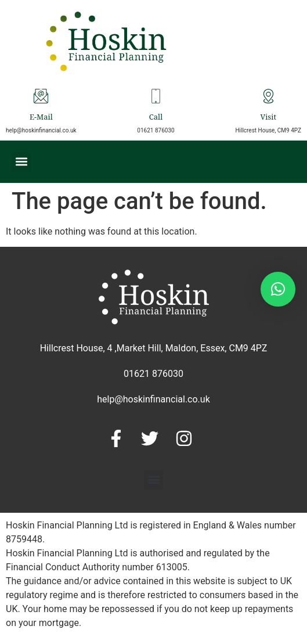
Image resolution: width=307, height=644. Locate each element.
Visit (268, 118)
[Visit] (268, 96)
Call (156, 118)
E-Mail (41, 118)
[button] (21, 162)
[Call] (156, 96)
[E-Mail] (41, 96)
